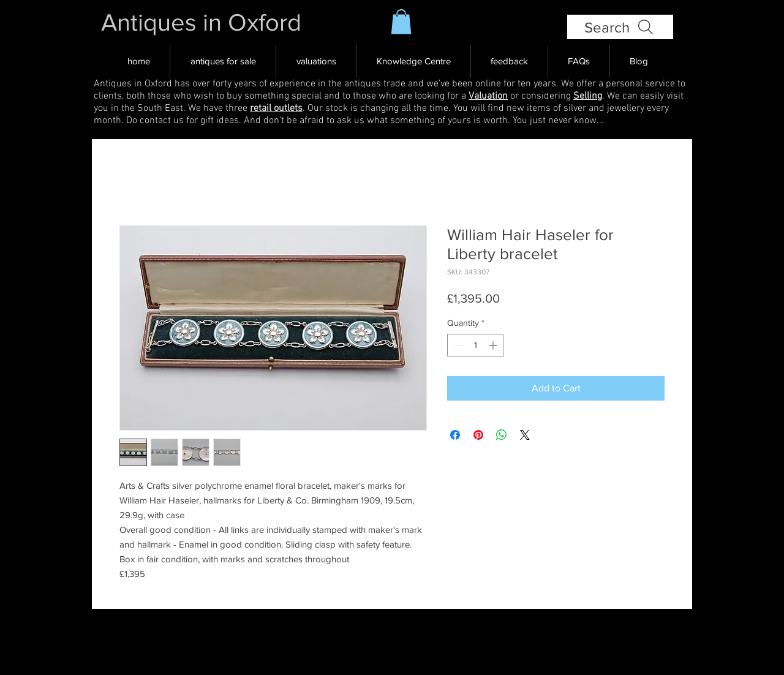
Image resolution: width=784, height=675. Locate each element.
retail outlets (276, 108)
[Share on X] (525, 435)
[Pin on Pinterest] (478, 435)
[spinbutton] (475, 345)
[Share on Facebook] (455, 435)
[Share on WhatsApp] (502, 435)
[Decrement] (457, 345)
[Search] (620, 27)
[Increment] (494, 345)
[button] (401, 22)
